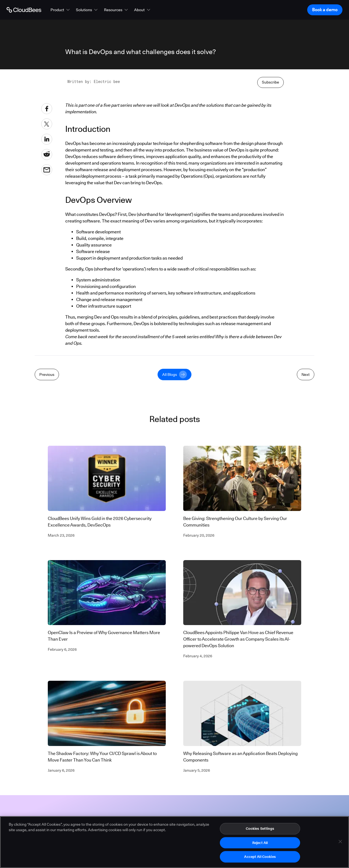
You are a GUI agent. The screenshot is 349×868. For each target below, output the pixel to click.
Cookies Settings (260, 831)
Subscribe (270, 82)
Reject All (260, 845)
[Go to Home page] (24, 10)
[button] (61, 10)
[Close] (340, 844)
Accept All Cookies (260, 859)
